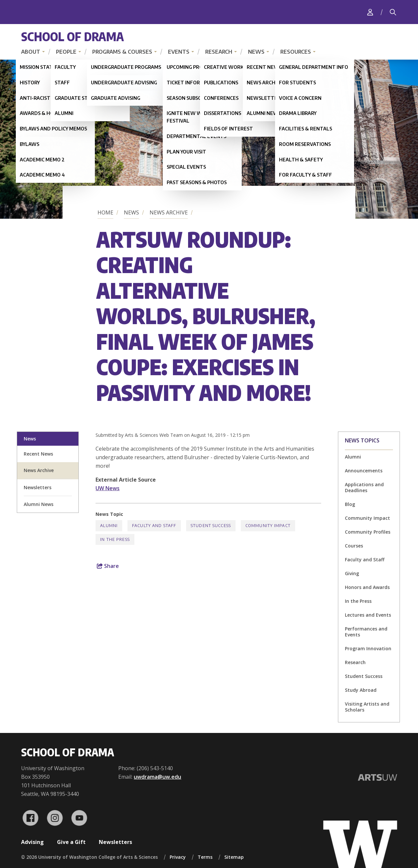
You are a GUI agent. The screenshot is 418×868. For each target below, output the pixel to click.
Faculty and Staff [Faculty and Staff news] (154, 526)
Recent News (38, 454)
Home (105, 212)
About (31, 52)
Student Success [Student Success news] (211, 526)
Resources (296, 52)
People (66, 52)
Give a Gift (71, 842)
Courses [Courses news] (354, 546)
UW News (108, 488)
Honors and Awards (367, 587)
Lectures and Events (368, 615)
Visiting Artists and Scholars (367, 707)
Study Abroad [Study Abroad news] (361, 690)
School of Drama (72, 36)
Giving (352, 573)
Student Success (364, 676)
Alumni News (39, 504)
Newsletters (115, 842)
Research (219, 52)
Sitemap (234, 857)
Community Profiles (368, 532)
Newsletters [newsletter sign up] (38, 487)
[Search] (393, 12)
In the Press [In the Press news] (115, 539)
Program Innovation (368, 648)
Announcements (364, 471)
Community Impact (367, 518)
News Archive (169, 212)
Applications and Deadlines (364, 487)
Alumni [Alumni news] (353, 457)
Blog (350, 504)
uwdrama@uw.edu (157, 777)
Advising (32, 842)
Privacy (178, 857)
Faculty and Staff (365, 560)
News (256, 52)
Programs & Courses (122, 52)
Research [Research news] (355, 662)
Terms (205, 857)
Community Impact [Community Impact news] (268, 526)
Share (108, 566)
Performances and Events (366, 632)
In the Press (358, 601)
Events (179, 52)
